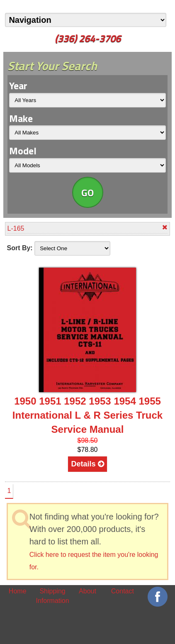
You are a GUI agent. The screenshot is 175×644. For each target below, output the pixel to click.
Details (87, 464)
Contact (123, 591)
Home (18, 591)
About (87, 591)
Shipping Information (53, 596)
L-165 (88, 228)
